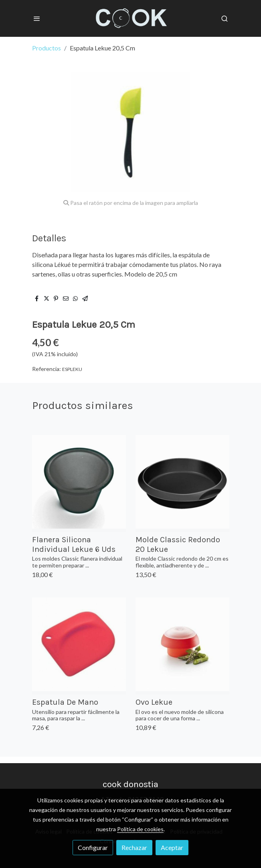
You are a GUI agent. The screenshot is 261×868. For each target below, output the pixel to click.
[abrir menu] (37, 18)
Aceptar (172, 847)
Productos (47, 48)
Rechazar (134, 847)
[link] (131, 18)
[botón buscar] (225, 18)
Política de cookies (140, 829)
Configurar (93, 847)
